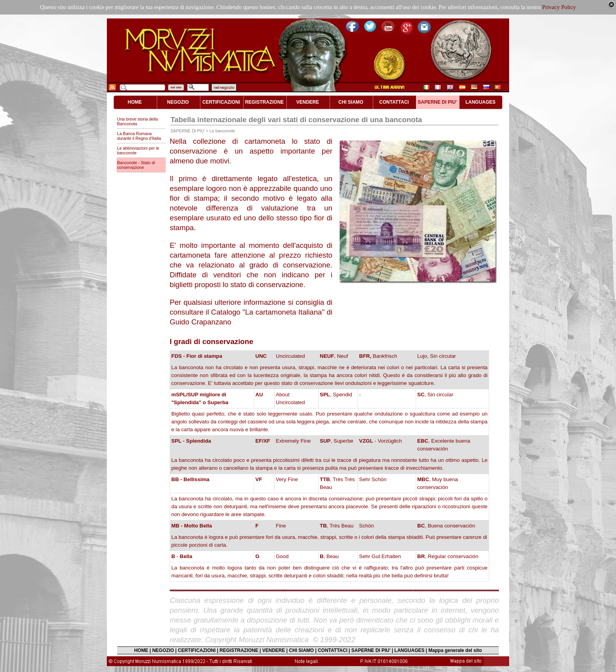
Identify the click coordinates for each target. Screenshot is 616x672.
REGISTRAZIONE (239, 650)
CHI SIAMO (302, 650)
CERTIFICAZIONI (197, 650)
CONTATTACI (333, 650)
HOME (141, 650)
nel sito (176, 87)
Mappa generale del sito (455, 650)
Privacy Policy (559, 7)
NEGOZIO (163, 650)
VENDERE (274, 650)
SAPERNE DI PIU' (371, 650)
